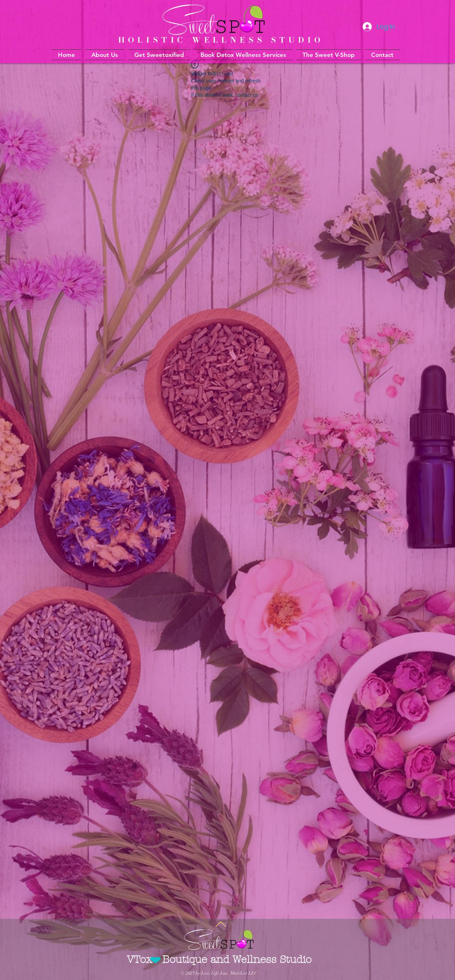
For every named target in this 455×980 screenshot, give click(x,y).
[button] (243, 55)
